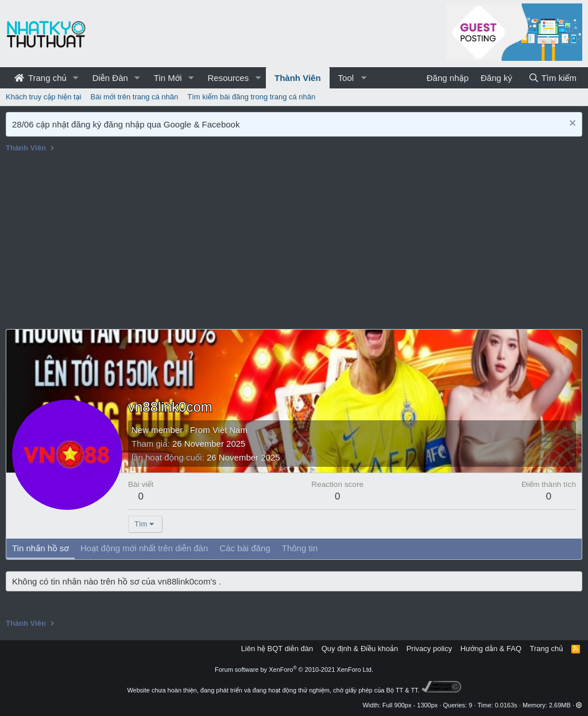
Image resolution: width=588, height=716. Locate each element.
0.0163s (506, 705)
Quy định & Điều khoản (360, 649)
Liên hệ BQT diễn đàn (277, 649)
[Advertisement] (294, 243)
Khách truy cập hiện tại (44, 97)
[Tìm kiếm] (552, 78)
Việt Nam (230, 430)
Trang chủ (40, 78)
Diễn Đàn (110, 78)
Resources (228, 78)
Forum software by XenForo (294, 669)
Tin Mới (168, 78)
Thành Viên (298, 78)
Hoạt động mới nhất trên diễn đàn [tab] (144, 548)
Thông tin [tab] (300, 548)
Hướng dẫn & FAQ (491, 649)
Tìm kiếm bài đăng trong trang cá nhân (251, 97)
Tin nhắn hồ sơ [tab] (40, 548)
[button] (76, 78)
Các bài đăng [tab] (245, 548)
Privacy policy (429, 649)
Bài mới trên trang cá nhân (135, 97)
